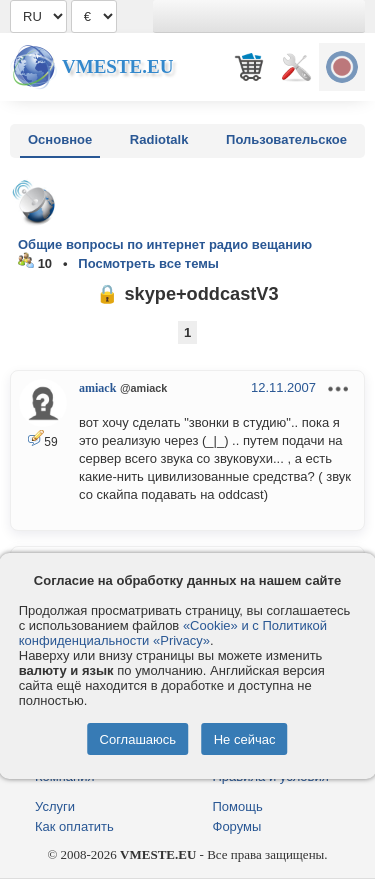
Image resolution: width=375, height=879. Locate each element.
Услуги (55, 806)
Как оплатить (74, 826)
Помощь (238, 806)
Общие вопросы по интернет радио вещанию (165, 244)
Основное (60, 139)
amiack (97, 388)
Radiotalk (159, 139)
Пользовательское (286, 139)
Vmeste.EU (117, 66)
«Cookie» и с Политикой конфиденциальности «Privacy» (173, 633)
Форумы (237, 826)
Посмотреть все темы (148, 263)
